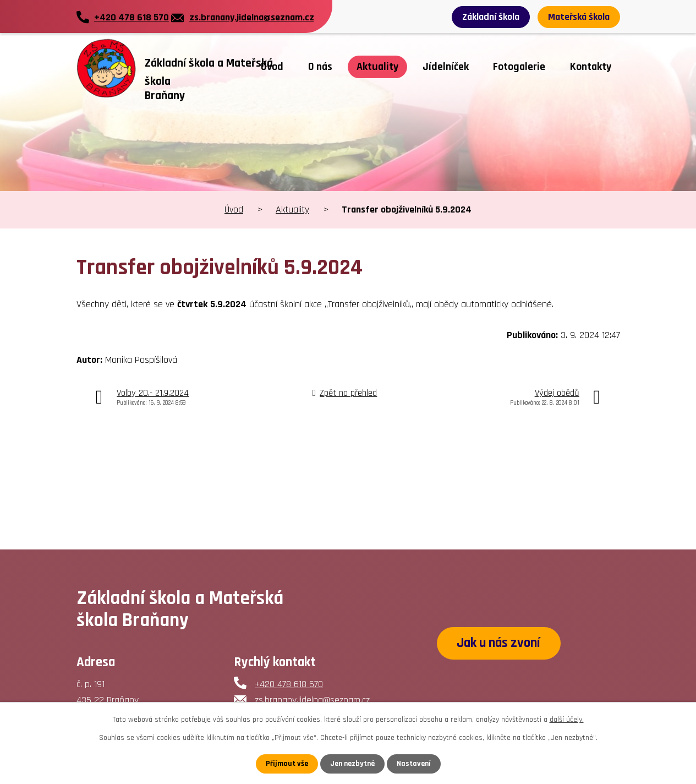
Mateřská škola (579, 17)
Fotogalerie (519, 67)
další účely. (567, 720)
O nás (320, 67)
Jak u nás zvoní (498, 643)
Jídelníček (446, 67)
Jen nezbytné (352, 764)
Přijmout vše (287, 764)
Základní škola (491, 17)
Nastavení (414, 764)
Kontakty (591, 67)
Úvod (272, 67)
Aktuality (377, 67)
